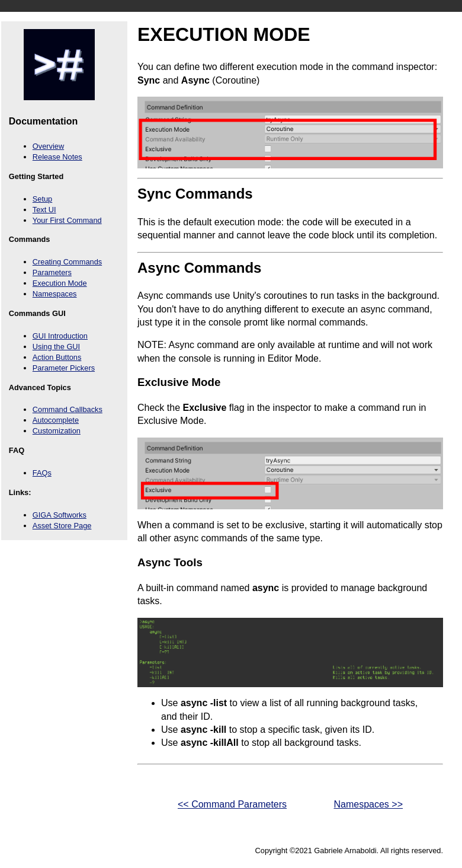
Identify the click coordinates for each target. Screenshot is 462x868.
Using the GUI (56, 347)
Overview (48, 146)
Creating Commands (67, 262)
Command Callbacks (68, 409)
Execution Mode (60, 283)
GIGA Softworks (60, 515)
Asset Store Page (62, 526)
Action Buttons (57, 357)
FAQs (42, 473)
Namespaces (55, 294)
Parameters (52, 272)
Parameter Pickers (64, 368)
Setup (42, 199)
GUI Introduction (60, 336)
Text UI (44, 210)
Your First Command (67, 220)
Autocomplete (56, 420)
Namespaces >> (388, 805)
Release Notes (57, 157)
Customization (57, 431)
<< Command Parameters (212, 805)
